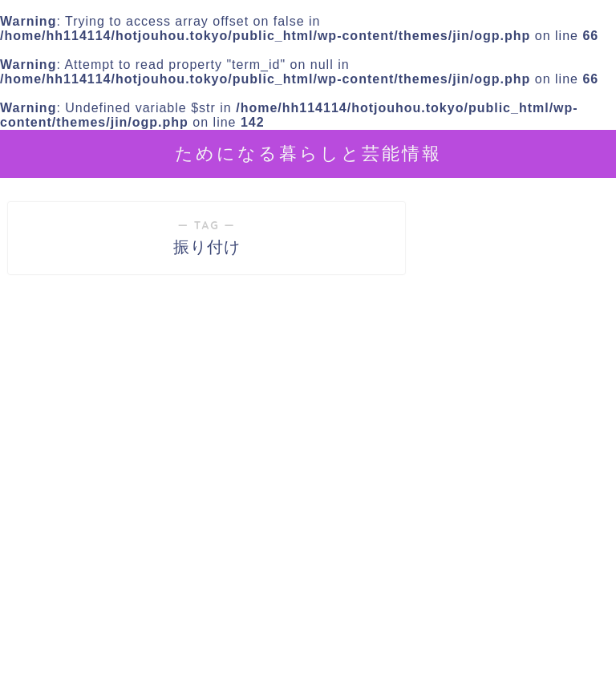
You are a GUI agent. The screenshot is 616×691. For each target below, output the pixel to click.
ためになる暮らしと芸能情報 (308, 153)
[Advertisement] (517, 563)
